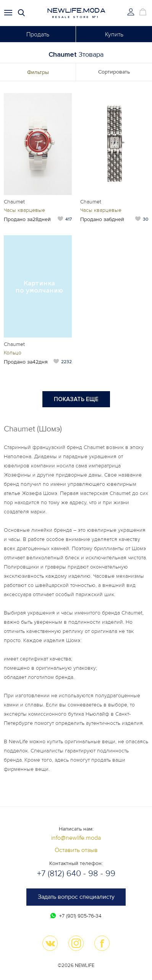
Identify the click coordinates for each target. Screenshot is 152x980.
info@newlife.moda (76, 838)
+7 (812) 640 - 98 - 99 (76, 874)
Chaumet (14, 202)
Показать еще (76, 399)
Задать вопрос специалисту (76, 897)
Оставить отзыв (76, 850)
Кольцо (13, 353)
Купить (114, 34)
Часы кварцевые (24, 210)
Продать (38, 34)
